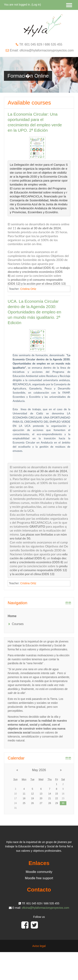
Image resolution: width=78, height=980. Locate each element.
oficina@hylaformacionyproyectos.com (45, 908)
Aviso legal (39, 946)
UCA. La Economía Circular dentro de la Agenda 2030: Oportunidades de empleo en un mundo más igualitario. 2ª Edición (34, 312)
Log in (36, 5)
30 (63, 803)
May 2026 (39, 770)
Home (12, 616)
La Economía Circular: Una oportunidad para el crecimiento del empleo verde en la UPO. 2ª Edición (35, 122)
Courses (18, 624)
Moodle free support (39, 878)
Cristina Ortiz (28, 289)
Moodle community (39, 872)
